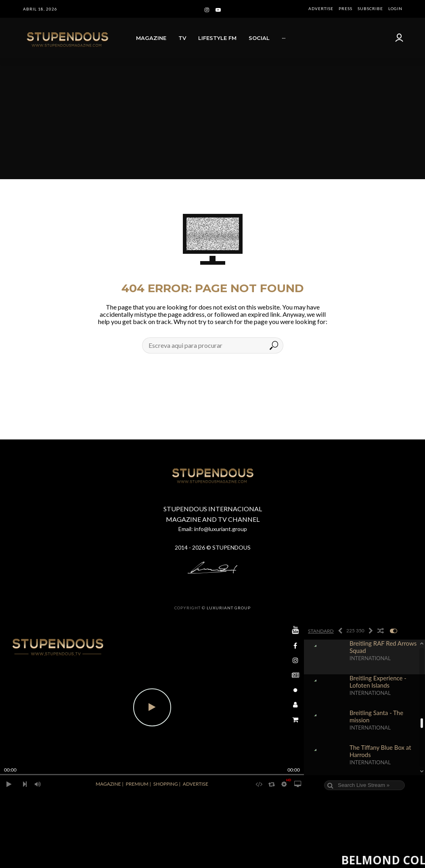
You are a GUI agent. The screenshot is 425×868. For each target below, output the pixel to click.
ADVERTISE (321, 8)
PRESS (345, 8)
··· (284, 38)
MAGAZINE (151, 38)
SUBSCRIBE (370, 8)
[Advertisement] (212, 119)
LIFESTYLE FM (217, 38)
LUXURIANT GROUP (229, 608)
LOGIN (395, 8)
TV (182, 38)
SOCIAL (259, 38)
